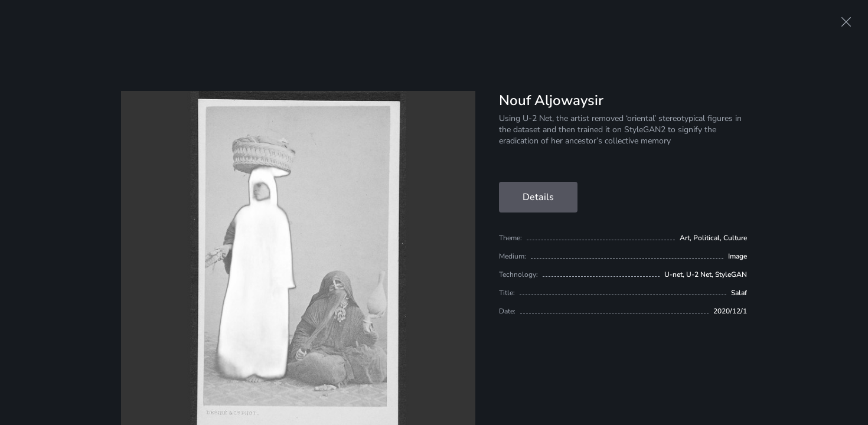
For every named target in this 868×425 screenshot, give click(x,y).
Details (538, 197)
